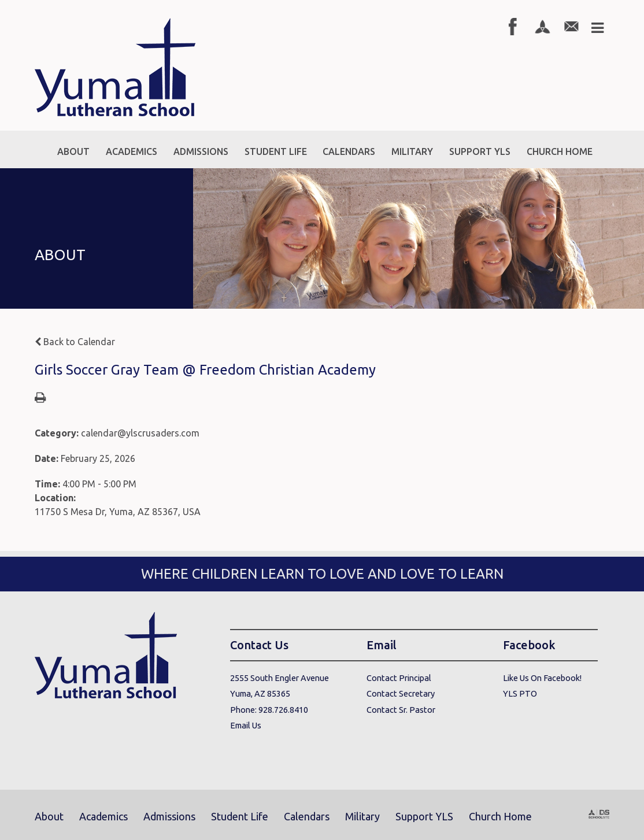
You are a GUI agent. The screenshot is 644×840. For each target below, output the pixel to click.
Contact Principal (399, 678)
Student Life (240, 816)
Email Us (246, 725)
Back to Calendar (75, 342)
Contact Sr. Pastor (401, 710)
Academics (103, 816)
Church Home (500, 816)
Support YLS (424, 816)
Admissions (169, 816)
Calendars (307, 816)
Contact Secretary (401, 693)
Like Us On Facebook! (542, 678)
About (49, 816)
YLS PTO (520, 693)
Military (362, 816)
